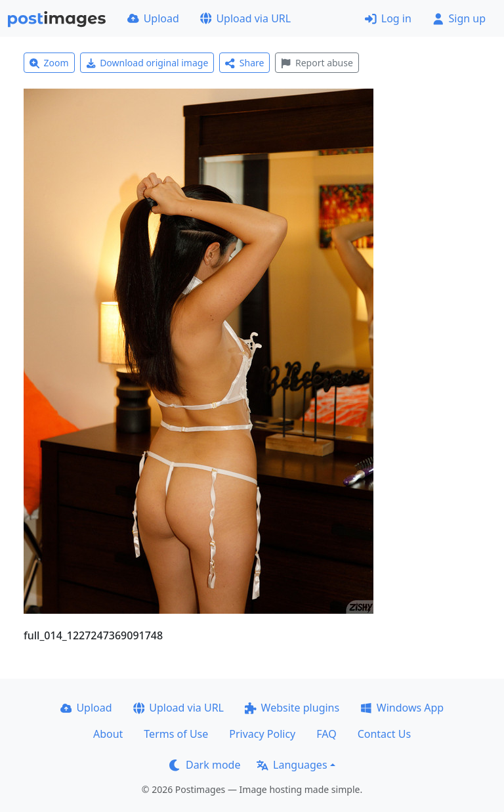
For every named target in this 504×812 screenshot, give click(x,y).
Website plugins (292, 708)
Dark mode (205, 765)
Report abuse (317, 63)
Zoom (49, 63)
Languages (292, 765)
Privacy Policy (262, 734)
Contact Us (384, 734)
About (108, 734)
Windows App (402, 708)
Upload (153, 18)
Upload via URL (245, 18)
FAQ (326, 734)
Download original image (147, 63)
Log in (388, 18)
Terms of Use (176, 734)
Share (244, 63)
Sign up (459, 18)
